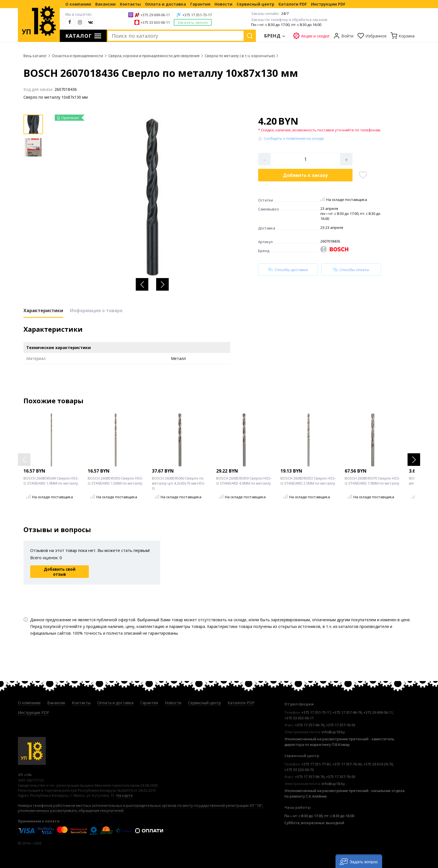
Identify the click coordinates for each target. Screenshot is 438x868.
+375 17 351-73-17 (197, 15)
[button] (142, 284)
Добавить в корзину (305, 175)
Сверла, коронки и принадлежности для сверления (154, 56)
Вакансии (105, 4)
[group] (152, 197)
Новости (223, 4)
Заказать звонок (193, 22)
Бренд (273, 36)
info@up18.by (333, 732)
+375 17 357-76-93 (341, 725)
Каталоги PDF (293, 4)
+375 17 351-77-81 (316, 764)
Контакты (130, 4)
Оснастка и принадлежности (78, 56)
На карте (125, 795)
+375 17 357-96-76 (347, 712)
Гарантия (200, 4)
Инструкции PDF (328, 4)
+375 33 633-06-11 (155, 22)
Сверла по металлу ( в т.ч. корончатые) (240, 56)
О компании (78, 4)
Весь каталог (35, 56)
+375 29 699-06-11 (155, 15)
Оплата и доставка (166, 4)
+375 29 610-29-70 (378, 764)
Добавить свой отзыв (60, 572)
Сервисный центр (255, 4)
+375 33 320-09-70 (299, 770)
